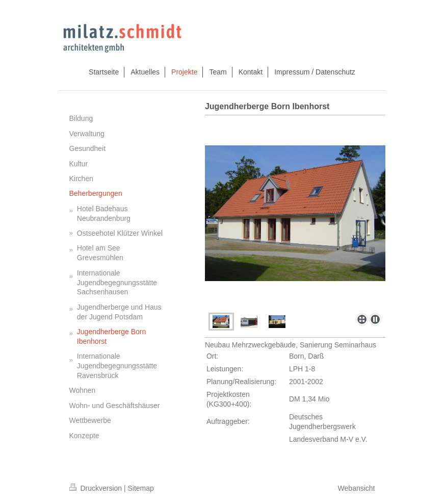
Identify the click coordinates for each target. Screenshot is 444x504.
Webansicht (357, 488)
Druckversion (97, 488)
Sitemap (141, 488)
